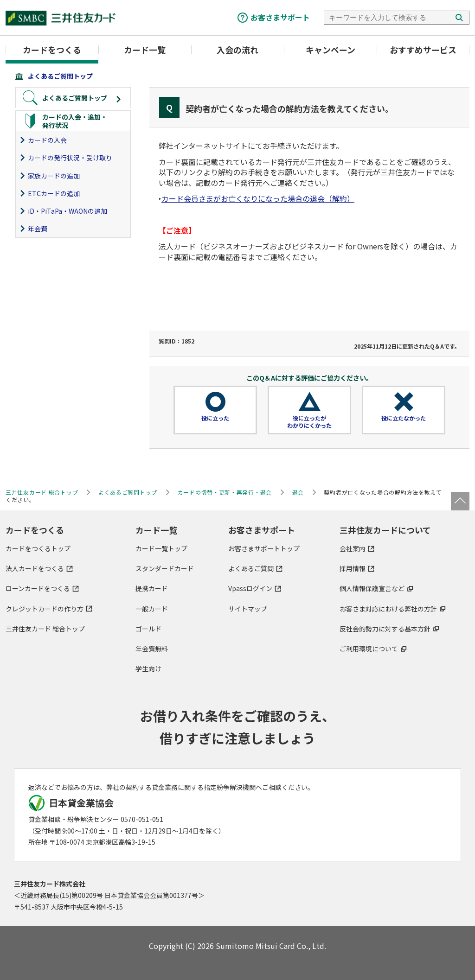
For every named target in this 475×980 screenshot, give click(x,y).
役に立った (215, 418)
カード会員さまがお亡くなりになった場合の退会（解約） (258, 198)
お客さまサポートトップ (264, 548)
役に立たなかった (404, 418)
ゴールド (148, 629)
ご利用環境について (369, 649)
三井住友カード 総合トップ (45, 629)
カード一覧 (145, 50)
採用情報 (353, 568)
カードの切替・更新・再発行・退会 (225, 492)
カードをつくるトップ (38, 548)
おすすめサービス (423, 50)
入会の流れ (237, 50)
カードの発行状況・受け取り (70, 158)
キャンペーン (331, 50)
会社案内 (353, 548)
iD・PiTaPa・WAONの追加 (67, 211)
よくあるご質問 (251, 568)
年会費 (38, 229)
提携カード (152, 588)
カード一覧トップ (161, 548)
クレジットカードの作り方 (45, 609)
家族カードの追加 (54, 176)
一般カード (152, 609)
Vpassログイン (250, 588)
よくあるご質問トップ (60, 76)
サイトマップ (248, 609)
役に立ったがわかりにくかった (309, 422)
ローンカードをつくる (38, 588)
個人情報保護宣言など (372, 588)
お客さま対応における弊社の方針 (388, 609)
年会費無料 (152, 649)
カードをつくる (52, 50)
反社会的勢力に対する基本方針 (385, 629)
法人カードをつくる (35, 568)
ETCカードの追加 (54, 193)
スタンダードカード (165, 568)
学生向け (148, 668)
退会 (298, 492)
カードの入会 (47, 140)
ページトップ (460, 501)
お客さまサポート (280, 17)
